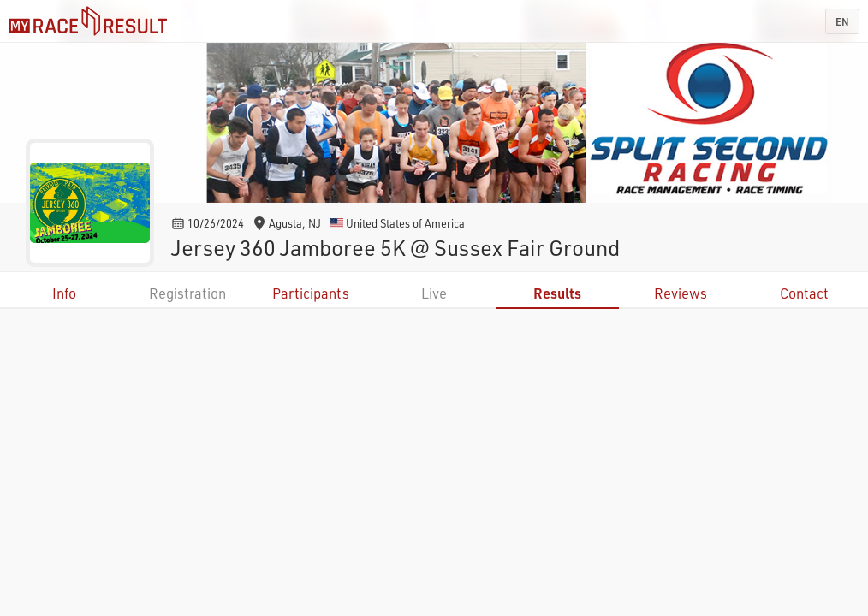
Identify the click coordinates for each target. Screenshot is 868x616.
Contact (804, 293)
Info (64, 293)
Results (557, 293)
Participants (311, 293)
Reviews (681, 293)
